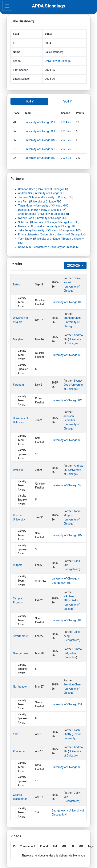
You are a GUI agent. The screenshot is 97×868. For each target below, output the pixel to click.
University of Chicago (58, 61)
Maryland (19, 339)
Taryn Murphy (26, 206)
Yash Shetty (25, 239)
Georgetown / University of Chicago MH (57, 247)
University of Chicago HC (51, 218)
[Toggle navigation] (7, 6)
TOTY (29, 101)
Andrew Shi (25, 193)
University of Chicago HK (40, 158)
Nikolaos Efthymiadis (31, 226)
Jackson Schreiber (29, 197)
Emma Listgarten (29, 235)
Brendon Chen (27, 189)
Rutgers (18, 565)
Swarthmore (20, 636)
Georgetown (72, 569)
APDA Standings (48, 6)
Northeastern (21, 687)
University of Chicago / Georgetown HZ (56, 231)
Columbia (70, 657)
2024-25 (66, 122)
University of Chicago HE (61, 226)
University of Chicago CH (40, 131)
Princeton (19, 751)
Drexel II (18, 470)
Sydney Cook (26, 218)
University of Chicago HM (40, 140)
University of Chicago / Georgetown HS (55, 222)
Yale (16, 734)
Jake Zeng (24, 231)
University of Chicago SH (40, 149)
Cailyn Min (24, 247)
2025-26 (66, 131)
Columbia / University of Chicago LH (63, 235)
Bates (16, 285)
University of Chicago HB (53, 214)
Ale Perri (23, 202)
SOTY (68, 101)
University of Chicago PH (40, 122)
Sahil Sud (24, 222)
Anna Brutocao (27, 214)
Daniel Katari (26, 210)
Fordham (18, 385)
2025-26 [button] (74, 265)
